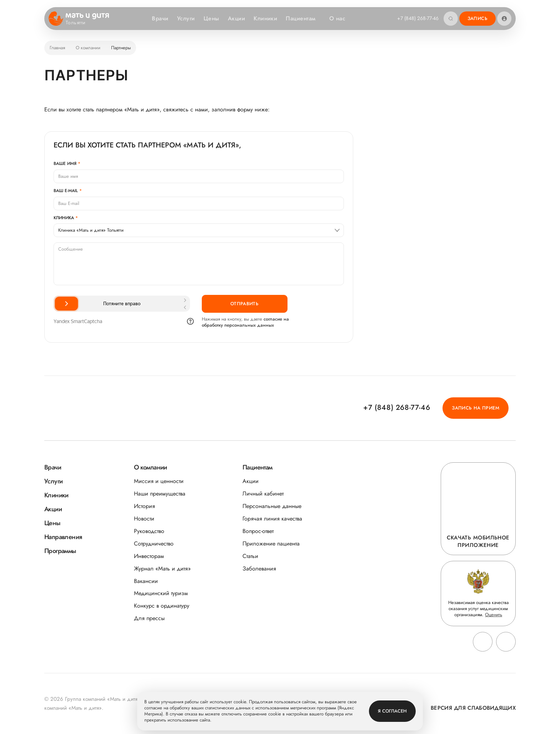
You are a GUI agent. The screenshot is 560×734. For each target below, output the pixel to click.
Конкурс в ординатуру (162, 606)
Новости (144, 519)
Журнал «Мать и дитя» (162, 569)
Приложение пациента (271, 544)
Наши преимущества (160, 494)
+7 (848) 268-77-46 (418, 18)
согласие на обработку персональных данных (245, 322)
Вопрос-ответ (258, 531)
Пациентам (304, 18)
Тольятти (80, 23)
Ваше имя (65, 164)
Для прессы (149, 618)
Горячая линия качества (272, 519)
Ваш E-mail (66, 191)
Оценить (494, 615)
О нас (341, 18)
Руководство (149, 531)
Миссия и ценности (159, 481)
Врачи (160, 18)
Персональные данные (272, 506)
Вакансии (146, 581)
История (144, 506)
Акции (236, 18)
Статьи (250, 556)
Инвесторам (149, 556)
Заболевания (259, 569)
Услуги (186, 18)
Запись (477, 18)
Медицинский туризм (161, 593)
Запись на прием (476, 408)
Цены (211, 18)
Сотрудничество (154, 544)
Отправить (245, 304)
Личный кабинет (263, 494)
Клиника (64, 218)
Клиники (265, 18)
